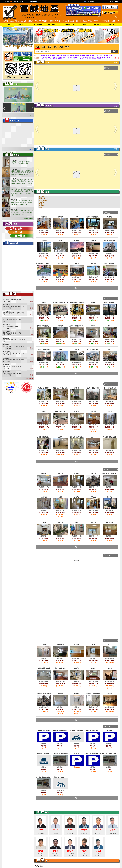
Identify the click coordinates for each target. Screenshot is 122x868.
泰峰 (111, 55)
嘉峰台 (50, 58)
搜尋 (115, 51)
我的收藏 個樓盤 (11, 1)
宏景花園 (44, 58)
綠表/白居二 (43, 199)
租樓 (44, 47)
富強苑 (104, 58)
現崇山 (101, 55)
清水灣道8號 (94, 55)
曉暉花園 (83, 55)
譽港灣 (106, 55)
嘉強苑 (99, 58)
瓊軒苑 (65, 58)
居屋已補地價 (43, 200)
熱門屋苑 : (37, 56)
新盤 (49, 47)
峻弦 (88, 55)
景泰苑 (70, 58)
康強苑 (109, 58)
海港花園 (59, 55)
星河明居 (53, 55)
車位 (55, 47)
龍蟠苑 (72, 55)
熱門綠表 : (37, 58)
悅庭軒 (77, 55)
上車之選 (42, 202)
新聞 (67, 47)
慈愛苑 (55, 58)
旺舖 (40, 204)
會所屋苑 (42, 197)
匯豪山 (43, 55)
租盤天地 (42, 206)
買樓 (38, 47)
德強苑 (94, 58)
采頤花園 (81, 58)
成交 (61, 47)
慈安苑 (60, 58)
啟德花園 (88, 58)
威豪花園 (66, 55)
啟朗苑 (75, 58)
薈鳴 (48, 55)
